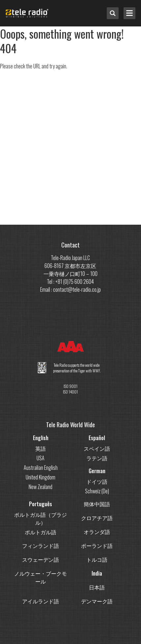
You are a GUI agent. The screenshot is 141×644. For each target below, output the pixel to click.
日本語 (97, 587)
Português (41, 504)
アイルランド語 (41, 601)
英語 (41, 448)
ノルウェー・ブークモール (41, 577)
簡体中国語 (97, 504)
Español (97, 438)
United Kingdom (41, 477)
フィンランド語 (41, 546)
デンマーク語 (97, 601)
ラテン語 (97, 458)
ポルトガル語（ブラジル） (41, 518)
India (97, 573)
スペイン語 (97, 448)
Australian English (41, 468)
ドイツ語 (97, 481)
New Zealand (41, 487)
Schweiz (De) (97, 491)
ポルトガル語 (41, 532)
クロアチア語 (97, 518)
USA (41, 458)
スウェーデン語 (41, 559)
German (97, 471)
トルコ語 (97, 559)
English (41, 438)
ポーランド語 (97, 546)
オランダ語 (97, 532)
